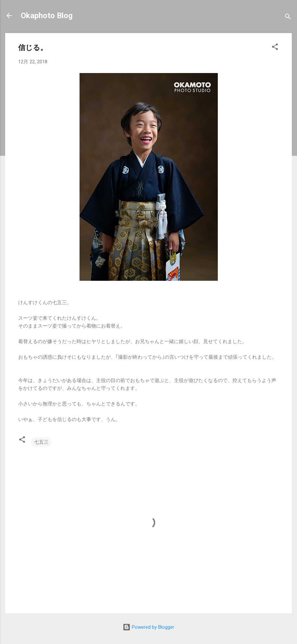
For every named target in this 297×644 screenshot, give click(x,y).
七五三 (41, 442)
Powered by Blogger (148, 627)
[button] (275, 48)
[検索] (288, 18)
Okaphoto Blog (47, 16)
